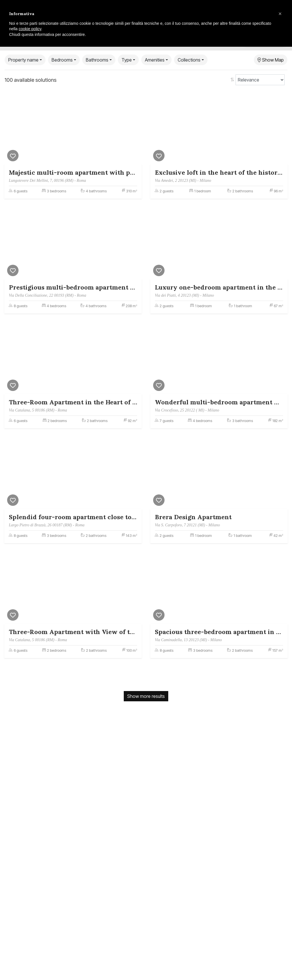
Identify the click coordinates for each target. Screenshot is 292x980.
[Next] (136, 129)
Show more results (146, 696)
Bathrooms (97, 60)
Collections (189, 60)
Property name (23, 60)
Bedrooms (62, 60)
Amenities (155, 60)
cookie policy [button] (30, 29)
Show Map (271, 60)
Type (127, 60)
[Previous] (10, 129)
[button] (280, 14)
